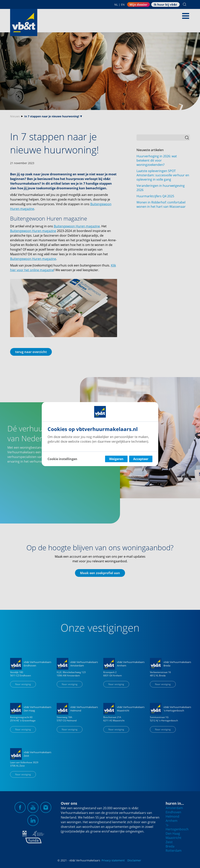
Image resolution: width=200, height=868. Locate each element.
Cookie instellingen (62, 459)
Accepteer (141, 459)
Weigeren (116, 459)
